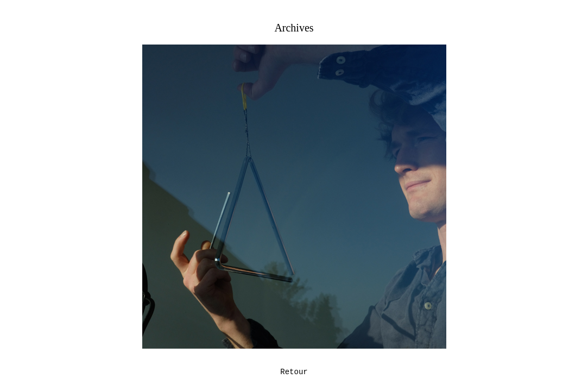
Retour (294, 372)
